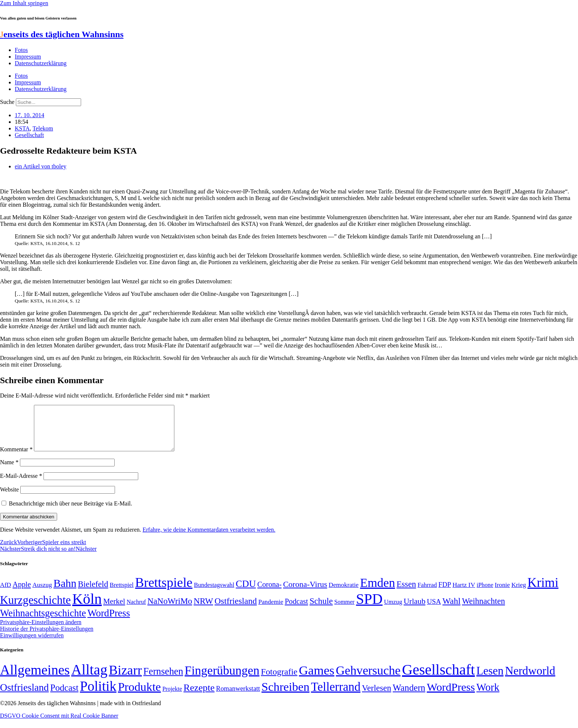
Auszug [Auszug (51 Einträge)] (42, 594)
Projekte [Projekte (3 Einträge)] (172, 698)
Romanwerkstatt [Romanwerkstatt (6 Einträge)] (238, 697)
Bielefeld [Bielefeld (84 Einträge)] (93, 593)
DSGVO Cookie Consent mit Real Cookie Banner (59, 724)
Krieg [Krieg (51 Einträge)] (519, 594)
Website (9, 498)
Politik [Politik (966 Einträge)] (98, 695)
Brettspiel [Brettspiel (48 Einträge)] (122, 594)
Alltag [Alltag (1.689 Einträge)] (89, 678)
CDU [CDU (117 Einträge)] (246, 593)
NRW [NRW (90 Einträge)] (203, 610)
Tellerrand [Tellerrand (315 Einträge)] (336, 696)
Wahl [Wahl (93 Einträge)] (451, 610)
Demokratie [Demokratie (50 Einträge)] (344, 594)
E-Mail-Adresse (21, 485)
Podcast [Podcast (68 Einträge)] (296, 610)
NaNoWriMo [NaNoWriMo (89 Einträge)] (170, 610)
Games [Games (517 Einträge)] (317, 679)
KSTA (22, 128)
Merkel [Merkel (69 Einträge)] (114, 610)
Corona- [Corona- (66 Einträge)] (269, 593)
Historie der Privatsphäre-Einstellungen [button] (47, 638)
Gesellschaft (29, 135)
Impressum (28, 57)
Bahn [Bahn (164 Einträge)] (65, 592)
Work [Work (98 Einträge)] (488, 696)
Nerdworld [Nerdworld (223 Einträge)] (530, 680)
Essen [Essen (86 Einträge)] (406, 593)
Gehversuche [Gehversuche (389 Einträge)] (368, 679)
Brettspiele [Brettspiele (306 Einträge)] (164, 591)
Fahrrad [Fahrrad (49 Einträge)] (427, 594)
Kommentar (16, 458)
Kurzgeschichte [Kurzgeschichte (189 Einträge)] (35, 609)
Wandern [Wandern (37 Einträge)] (409, 696)
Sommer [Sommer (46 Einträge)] (344, 611)
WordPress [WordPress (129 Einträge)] (109, 622)
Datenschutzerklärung (41, 63)
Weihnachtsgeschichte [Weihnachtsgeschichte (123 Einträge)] (43, 622)
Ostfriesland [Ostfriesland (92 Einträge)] (236, 610)
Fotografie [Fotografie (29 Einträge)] (279, 680)
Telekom (43, 128)
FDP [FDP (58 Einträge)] (445, 593)
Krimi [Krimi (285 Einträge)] (543, 591)
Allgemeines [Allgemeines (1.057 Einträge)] (35, 679)
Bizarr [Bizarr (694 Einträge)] (125, 679)
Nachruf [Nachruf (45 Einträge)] (136, 611)
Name (9, 471)
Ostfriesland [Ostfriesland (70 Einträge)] (24, 696)
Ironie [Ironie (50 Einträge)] (502, 594)
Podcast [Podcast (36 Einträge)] (64, 696)
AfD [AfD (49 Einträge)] (6, 594)
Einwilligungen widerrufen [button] (32, 644)
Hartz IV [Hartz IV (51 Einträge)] (464, 594)
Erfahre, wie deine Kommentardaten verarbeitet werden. (209, 538)
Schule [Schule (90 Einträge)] (321, 610)
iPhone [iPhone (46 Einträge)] (485, 594)
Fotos (21, 50)
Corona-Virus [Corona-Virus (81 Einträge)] (305, 593)
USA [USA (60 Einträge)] (434, 610)
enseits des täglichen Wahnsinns (62, 34)
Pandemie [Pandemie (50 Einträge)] (271, 611)
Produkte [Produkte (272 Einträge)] (140, 696)
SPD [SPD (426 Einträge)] (369, 608)
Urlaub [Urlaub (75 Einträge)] (415, 610)
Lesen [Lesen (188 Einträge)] (490, 680)
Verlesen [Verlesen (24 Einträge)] (377, 697)
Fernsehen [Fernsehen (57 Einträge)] (163, 680)
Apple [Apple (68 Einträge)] (22, 593)
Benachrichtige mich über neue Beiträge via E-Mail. (71, 512)
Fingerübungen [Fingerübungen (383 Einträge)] (222, 679)
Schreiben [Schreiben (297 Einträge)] (285, 696)
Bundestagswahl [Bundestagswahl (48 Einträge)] (214, 594)
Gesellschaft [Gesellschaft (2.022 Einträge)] (439, 678)
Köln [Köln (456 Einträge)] (87, 608)
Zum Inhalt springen (24, 3)
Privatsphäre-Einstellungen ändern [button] (41, 631)
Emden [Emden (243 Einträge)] (378, 591)
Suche (7, 102)
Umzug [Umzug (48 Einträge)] (393, 611)
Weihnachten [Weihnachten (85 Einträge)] (483, 610)
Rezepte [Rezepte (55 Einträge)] (199, 696)
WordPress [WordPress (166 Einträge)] (451, 696)
